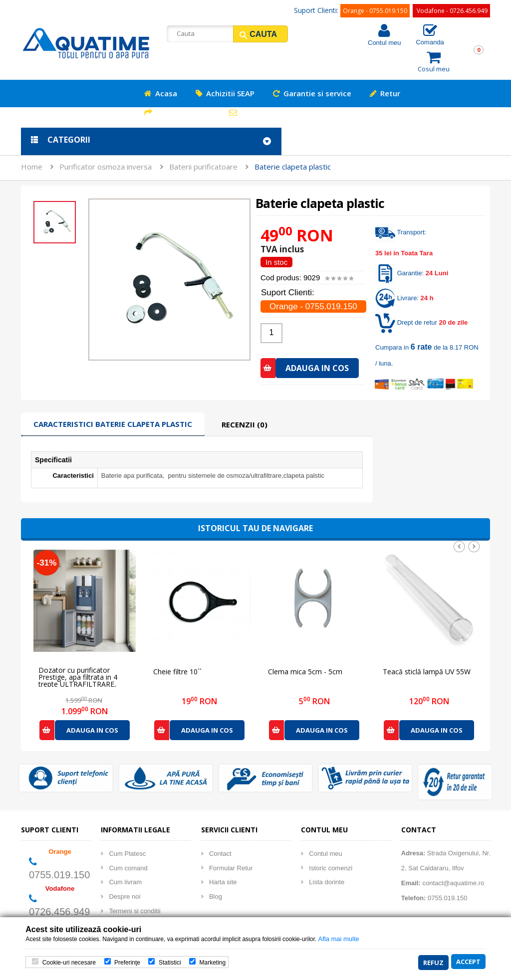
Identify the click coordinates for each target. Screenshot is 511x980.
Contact (220, 826)
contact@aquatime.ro (453, 856)
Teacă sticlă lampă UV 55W (427, 645)
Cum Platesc (127, 826)
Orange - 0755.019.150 (375, 11)
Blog (216, 869)
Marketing (212, 963)
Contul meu (384, 43)
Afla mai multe (338, 940)
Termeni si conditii (134, 883)
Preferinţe (127, 963)
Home (32, 139)
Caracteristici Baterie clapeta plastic (113, 396)
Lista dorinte (327, 855)
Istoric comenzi (331, 841)
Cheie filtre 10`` (177, 645)
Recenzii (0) (245, 397)
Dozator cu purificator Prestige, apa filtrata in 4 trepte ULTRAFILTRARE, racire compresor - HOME (80, 646)
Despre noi (125, 869)
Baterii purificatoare (203, 139)
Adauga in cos (92, 703)
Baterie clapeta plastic (293, 139)
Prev (459, 519)
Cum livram (125, 855)
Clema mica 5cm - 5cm (305, 645)
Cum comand (128, 841)
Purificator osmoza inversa (106, 139)
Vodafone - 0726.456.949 (452, 11)
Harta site (223, 855)
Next (474, 519)
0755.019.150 (59, 847)
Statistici (170, 963)
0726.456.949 (59, 884)
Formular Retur (231, 841)
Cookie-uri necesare (69, 963)
